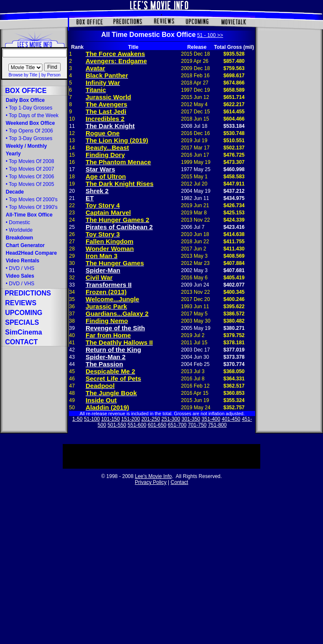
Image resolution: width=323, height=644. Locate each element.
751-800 (217, 425)
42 (72, 350)
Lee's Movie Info (153, 476)
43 (72, 357)
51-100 (92, 419)
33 (72, 285)
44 (72, 364)
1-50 (78, 419)
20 (72, 191)
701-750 (197, 425)
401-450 (231, 419)
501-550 (117, 425)
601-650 (157, 425)
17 (72, 169)
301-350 (191, 419)
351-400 (211, 419)
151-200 (131, 419)
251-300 (171, 419)
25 (72, 227)
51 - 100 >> (210, 35)
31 (72, 270)
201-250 (150, 419)
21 (72, 198)
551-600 (137, 425)
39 (72, 328)
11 (72, 126)
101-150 (111, 419)
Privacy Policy (151, 482)
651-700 (177, 425)
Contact (180, 482)
